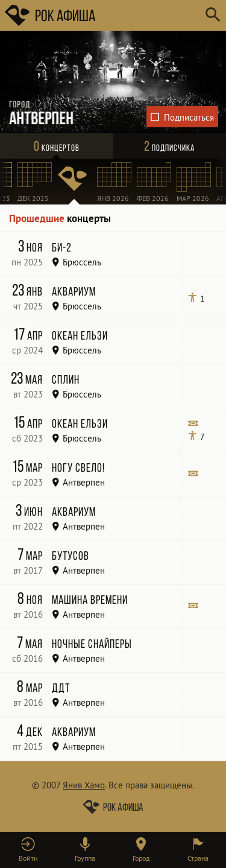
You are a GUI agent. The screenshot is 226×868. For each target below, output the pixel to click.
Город (141, 858)
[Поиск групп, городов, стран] (149, 15)
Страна (198, 858)
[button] (28, 850)
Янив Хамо (84, 785)
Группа (85, 858)
